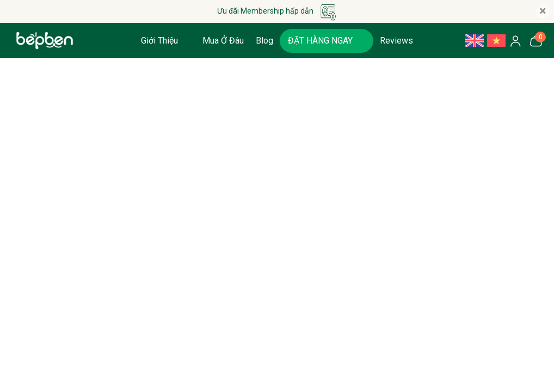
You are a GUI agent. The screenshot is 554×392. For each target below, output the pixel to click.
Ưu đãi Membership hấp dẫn (277, 11)
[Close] (543, 12)
